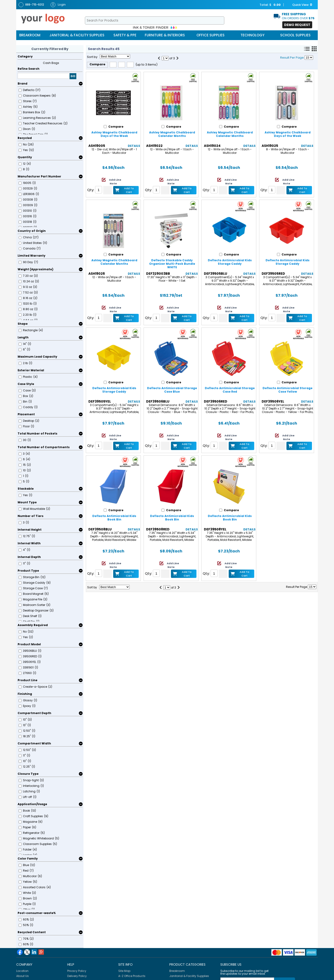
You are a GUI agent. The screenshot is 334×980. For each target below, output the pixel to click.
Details (134, 146)
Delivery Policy (77, 976)
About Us (22, 976)
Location (22, 971)
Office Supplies (210, 35)
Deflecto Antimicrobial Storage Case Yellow (287, 390)
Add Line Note (115, 182)
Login (58, 5)
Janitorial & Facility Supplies (77, 35)
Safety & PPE (125, 35)
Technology (252, 35)
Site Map (124, 971)
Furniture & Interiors (165, 35)
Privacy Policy (77, 971)
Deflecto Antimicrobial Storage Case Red (230, 390)
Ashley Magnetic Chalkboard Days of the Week (114, 134)
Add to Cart (129, 190)
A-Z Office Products (132, 976)
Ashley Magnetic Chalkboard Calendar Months (172, 134)
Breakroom (30, 35)
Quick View (300, 5)
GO (73, 76)
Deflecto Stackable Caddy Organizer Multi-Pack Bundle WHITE (172, 264)
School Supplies (295, 35)
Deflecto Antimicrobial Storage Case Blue (172, 390)
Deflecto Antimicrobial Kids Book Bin (114, 518)
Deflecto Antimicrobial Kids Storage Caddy (230, 262)
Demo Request (297, 25)
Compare (97, 64)
